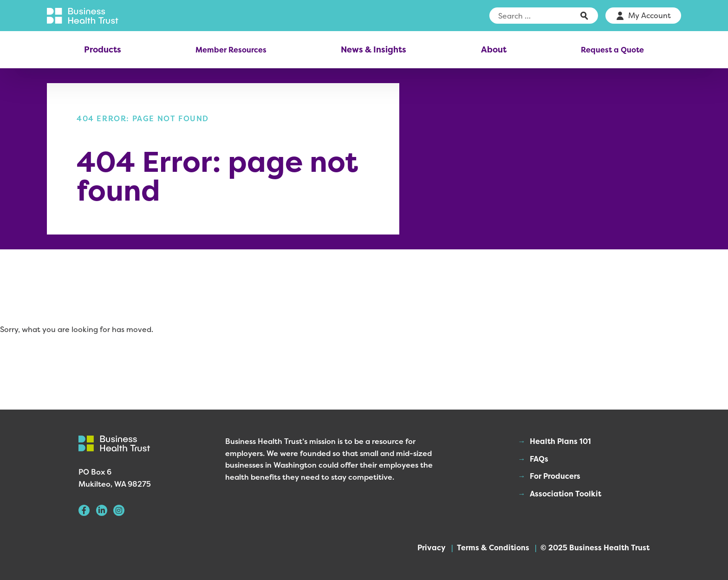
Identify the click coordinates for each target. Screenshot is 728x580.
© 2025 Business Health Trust (595, 547)
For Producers (555, 476)
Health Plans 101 (560, 441)
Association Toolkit (565, 494)
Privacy (432, 547)
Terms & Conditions (493, 547)
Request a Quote (612, 50)
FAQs (539, 459)
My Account (650, 15)
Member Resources (231, 50)
